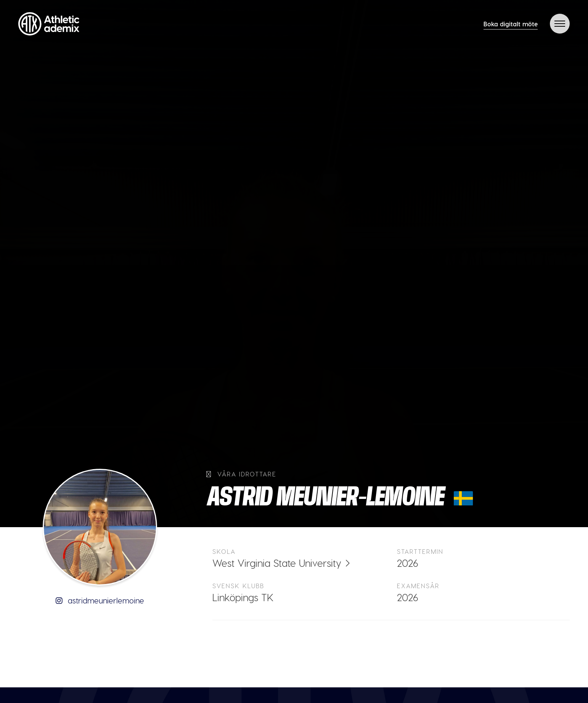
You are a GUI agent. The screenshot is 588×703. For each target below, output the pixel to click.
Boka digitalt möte (511, 24)
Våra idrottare (241, 474)
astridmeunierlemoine (100, 600)
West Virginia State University (277, 563)
